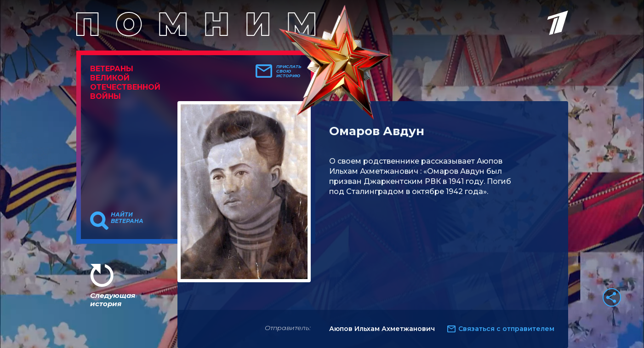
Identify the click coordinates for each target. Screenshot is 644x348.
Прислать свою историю (289, 71)
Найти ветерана (127, 218)
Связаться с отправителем (506, 329)
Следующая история (113, 300)
